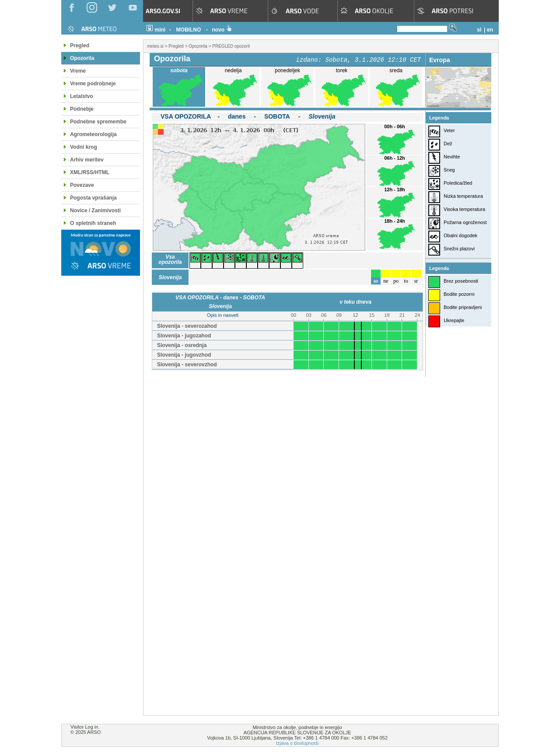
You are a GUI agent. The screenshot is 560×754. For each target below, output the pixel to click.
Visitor (77, 727)
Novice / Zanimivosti (95, 210)
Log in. (92, 727)
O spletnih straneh (93, 223)
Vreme (78, 71)
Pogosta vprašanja (93, 198)
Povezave (82, 185)
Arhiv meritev (87, 160)
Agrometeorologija (93, 134)
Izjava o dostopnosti (297, 743)
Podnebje (82, 109)
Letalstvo (82, 96)
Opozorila (82, 58)
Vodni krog (84, 147)
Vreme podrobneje (93, 84)
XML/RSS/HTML (90, 172)
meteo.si (155, 46)
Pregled (80, 46)
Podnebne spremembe (98, 122)
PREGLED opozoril (231, 46)
